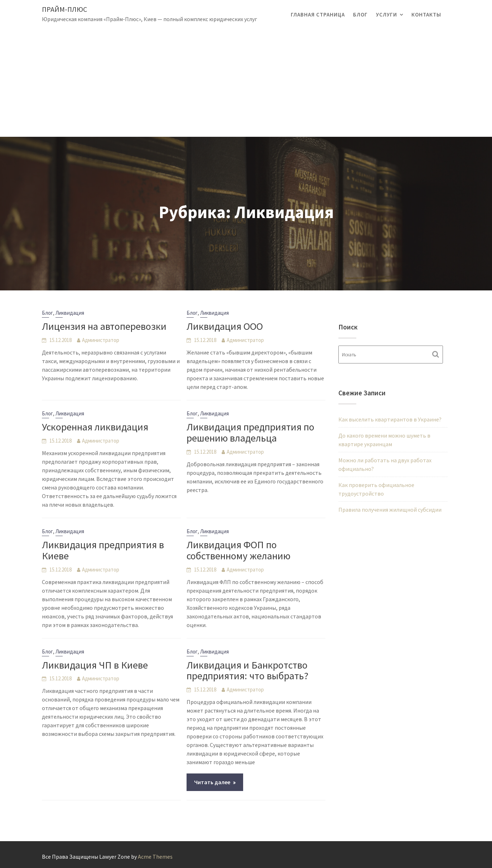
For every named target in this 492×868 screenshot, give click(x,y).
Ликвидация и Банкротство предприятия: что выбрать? (247, 671)
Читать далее (212, 782)
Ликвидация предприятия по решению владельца (250, 432)
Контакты (426, 15)
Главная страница (318, 15)
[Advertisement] (246, 83)
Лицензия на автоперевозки (104, 326)
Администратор (101, 340)
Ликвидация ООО (225, 326)
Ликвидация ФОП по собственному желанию (238, 550)
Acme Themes (155, 857)
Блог (360, 15)
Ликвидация (70, 313)
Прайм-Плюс (64, 9)
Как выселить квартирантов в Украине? (390, 419)
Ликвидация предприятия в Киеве (103, 550)
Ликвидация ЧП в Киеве (95, 665)
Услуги (387, 15)
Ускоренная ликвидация (95, 427)
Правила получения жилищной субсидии (390, 510)
